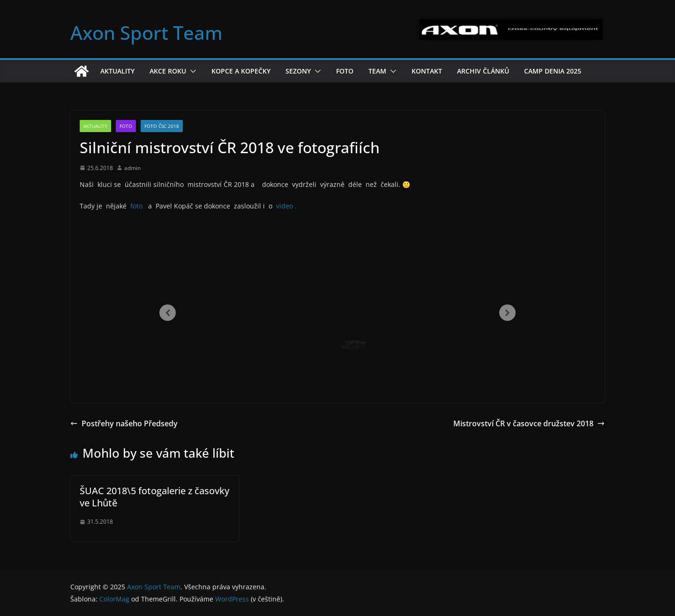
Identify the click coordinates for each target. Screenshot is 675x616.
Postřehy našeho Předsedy (124, 423)
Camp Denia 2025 (553, 71)
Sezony (298, 71)
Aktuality (117, 71)
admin (132, 168)
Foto (345, 71)
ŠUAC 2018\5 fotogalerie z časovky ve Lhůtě (154, 497)
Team (377, 71)
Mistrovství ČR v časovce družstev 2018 (529, 423)
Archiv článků (483, 71)
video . (286, 206)
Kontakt (427, 71)
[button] (191, 71)
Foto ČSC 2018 (162, 126)
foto (137, 206)
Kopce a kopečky (241, 71)
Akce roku (168, 71)
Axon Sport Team (146, 33)
